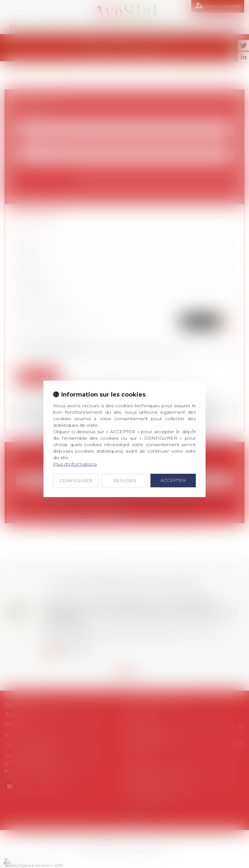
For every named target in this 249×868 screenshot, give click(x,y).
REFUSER (125, 481)
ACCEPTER (173, 480)
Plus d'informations (75, 464)
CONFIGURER (76, 481)
